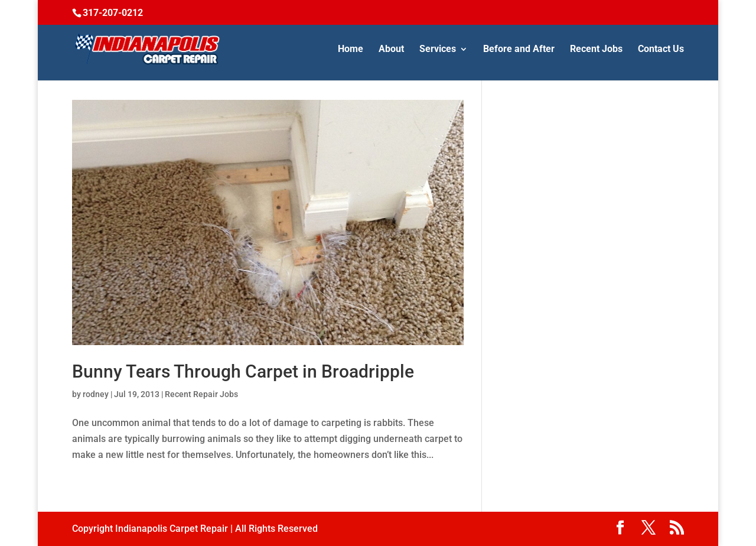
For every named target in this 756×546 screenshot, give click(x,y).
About (391, 50)
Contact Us (661, 50)
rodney (96, 394)
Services (438, 50)
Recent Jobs (596, 50)
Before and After (519, 50)
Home (351, 50)
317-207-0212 (113, 13)
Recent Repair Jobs (201, 394)
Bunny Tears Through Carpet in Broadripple (243, 371)
